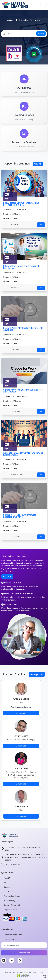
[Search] (18, 33)
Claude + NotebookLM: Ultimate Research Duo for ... (20, 516)
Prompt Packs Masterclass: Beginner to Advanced (23, 329)
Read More (7, 576)
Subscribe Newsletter (13, 935)
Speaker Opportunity (13, 905)
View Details (21, 713)
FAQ (5, 882)
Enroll (41, 225)
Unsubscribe (9, 939)
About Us (8, 878)
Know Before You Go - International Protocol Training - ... (21, 204)
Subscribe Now (24, 953)
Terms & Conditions (12, 896)
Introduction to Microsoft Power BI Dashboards (21, 267)
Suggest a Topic (10, 910)
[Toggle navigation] (44, 5)
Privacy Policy (9, 901)
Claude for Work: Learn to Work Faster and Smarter (23, 391)
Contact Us (8, 892)
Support (7, 887)
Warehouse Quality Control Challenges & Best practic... (23, 454)
